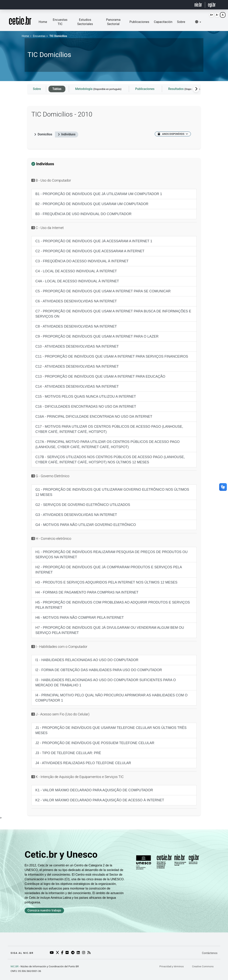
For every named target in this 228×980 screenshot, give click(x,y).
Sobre (181, 22)
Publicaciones (139, 22)
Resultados (190, 89)
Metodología (98, 89)
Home (43, 22)
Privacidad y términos (172, 966)
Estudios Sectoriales (85, 22)
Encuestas (39, 36)
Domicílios (43, 134)
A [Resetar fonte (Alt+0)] (223, 15)
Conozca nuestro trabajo (44, 910)
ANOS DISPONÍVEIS (173, 134)
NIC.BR (15, 966)
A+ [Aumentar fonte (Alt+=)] (212, 15)
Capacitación (163, 22)
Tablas (57, 89)
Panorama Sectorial (113, 22)
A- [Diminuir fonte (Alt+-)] (217, 15)
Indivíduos (67, 134)
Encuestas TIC (60, 22)
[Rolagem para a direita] (196, 89)
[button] (198, 22)
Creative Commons (203, 966)
